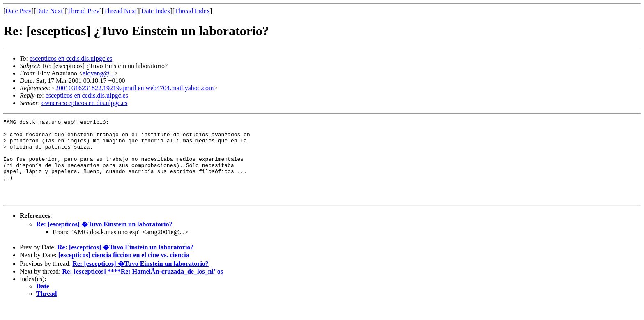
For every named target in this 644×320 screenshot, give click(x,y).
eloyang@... (98, 73)
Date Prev (18, 11)
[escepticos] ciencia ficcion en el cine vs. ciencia (124, 271)
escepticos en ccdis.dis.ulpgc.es (71, 58)
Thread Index (192, 11)
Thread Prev (83, 11)
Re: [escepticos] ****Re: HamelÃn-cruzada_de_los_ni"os (143, 287)
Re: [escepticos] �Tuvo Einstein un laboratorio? (104, 240)
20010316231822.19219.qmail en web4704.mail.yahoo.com (135, 88)
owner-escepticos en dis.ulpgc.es (84, 103)
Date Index (156, 11)
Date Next (49, 11)
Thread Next (120, 11)
